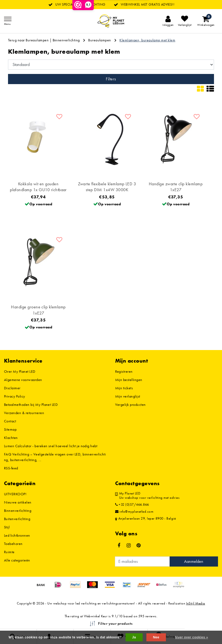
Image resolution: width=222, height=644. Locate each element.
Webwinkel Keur (96, 616)
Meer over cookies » (192, 637)
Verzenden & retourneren (24, 413)
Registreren (124, 371)
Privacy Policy (15, 396)
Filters (111, 79)
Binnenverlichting (66, 40)
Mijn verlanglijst (128, 396)
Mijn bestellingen (129, 380)
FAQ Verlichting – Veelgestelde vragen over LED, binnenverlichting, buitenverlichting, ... (55, 457)
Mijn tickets (124, 388)
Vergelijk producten (131, 405)
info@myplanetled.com (134, 512)
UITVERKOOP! (15, 494)
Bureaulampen (100, 40)
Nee (156, 637)
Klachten (11, 438)
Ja (134, 637)
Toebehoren (13, 544)
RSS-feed (11, 468)
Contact (10, 421)
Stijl (7, 527)
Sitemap (10, 429)
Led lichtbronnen (17, 535)
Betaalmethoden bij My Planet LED (31, 405)
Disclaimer (12, 388)
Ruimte (9, 552)
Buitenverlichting (17, 519)
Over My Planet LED (20, 371)
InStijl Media (196, 603)
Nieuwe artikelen (18, 502)
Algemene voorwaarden (23, 380)
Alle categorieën (17, 560)
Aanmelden (194, 561)
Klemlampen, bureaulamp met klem (147, 40)
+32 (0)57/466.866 (132, 505)
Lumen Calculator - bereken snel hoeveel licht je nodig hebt (51, 446)
